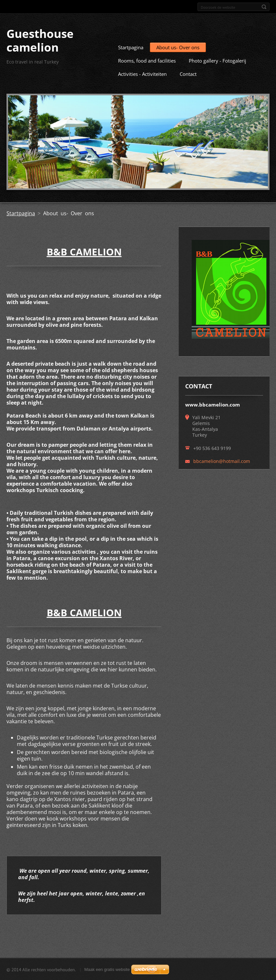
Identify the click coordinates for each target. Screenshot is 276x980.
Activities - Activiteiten (142, 74)
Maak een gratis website (107, 969)
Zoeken (264, 7)
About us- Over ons (178, 47)
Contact (188, 74)
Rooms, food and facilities (147, 60)
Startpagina (131, 47)
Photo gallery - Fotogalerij (217, 60)
